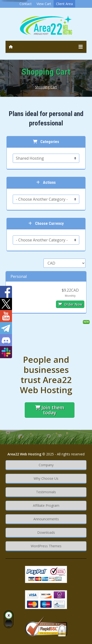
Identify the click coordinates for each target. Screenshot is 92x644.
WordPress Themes (46, 546)
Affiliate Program (46, 505)
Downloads (46, 532)
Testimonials (46, 492)
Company (46, 465)
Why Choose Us (46, 478)
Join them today (50, 410)
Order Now (70, 304)
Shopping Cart (46, 87)
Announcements (46, 519)
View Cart (44, 4)
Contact (26, 4)
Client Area (64, 4)
